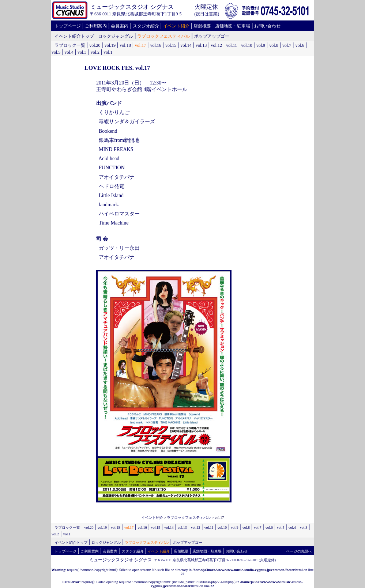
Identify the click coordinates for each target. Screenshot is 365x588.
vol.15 (171, 45)
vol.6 (300, 45)
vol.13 (201, 45)
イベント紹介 (176, 26)
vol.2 (95, 52)
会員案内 (120, 26)
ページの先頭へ (299, 551)
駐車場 (244, 26)
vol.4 (69, 52)
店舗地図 (224, 26)
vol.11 (232, 45)
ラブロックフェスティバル (163, 36)
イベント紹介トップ (74, 36)
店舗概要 (202, 26)
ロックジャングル (116, 36)
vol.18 (125, 45)
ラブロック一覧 (70, 45)
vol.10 (247, 45)
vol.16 (155, 45)
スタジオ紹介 (146, 26)
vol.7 (287, 45)
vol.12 (217, 45)
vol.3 (82, 52)
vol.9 (261, 45)
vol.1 (108, 52)
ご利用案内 (96, 26)
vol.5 (56, 52)
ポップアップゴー (212, 36)
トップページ (68, 26)
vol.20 (95, 45)
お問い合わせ (267, 26)
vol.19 (110, 45)
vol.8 (274, 45)
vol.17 (140, 45)
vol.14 (186, 45)
